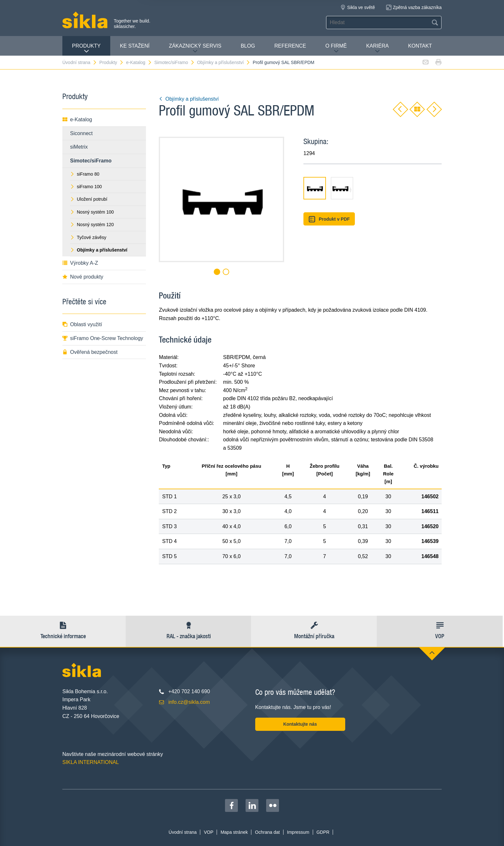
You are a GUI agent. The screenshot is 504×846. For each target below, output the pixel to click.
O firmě (336, 48)
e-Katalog (139, 62)
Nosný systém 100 (92, 212)
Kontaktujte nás (300, 724)
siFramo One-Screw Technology (103, 338)
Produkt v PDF (329, 219)
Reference (290, 46)
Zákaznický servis (195, 48)
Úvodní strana (80, 62)
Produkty (86, 48)
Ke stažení (135, 46)
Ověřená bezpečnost (90, 352)
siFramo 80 (85, 174)
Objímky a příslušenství (224, 62)
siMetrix (79, 147)
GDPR (323, 832)
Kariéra (377, 48)
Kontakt (420, 46)
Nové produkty (83, 277)
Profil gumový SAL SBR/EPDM (283, 62)
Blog (248, 46)
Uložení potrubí (89, 199)
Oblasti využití (82, 324)
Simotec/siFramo (175, 62)
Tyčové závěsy (88, 237)
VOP (209, 832)
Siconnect (81, 133)
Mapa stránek (234, 832)
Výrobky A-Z (80, 263)
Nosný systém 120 (92, 225)
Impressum (298, 832)
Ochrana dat (267, 832)
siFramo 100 (86, 187)
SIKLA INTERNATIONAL (91, 762)
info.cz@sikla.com (189, 702)
